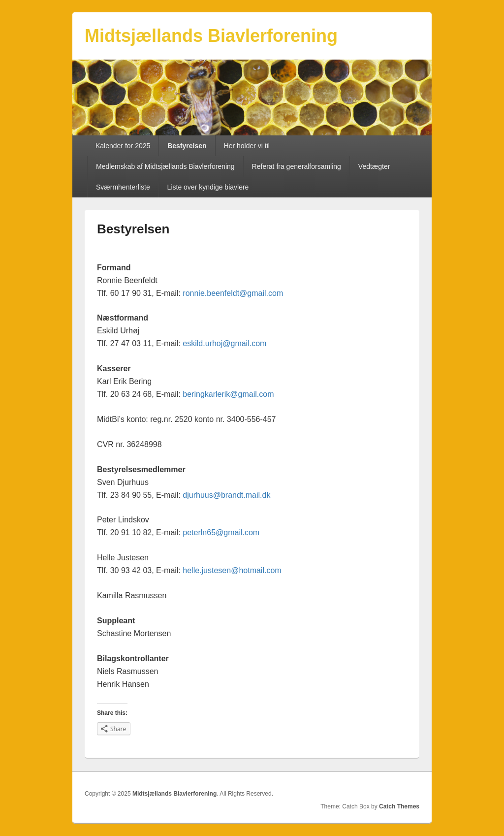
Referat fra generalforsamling (297, 166)
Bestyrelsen (187, 146)
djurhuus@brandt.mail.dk (226, 495)
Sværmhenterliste (123, 187)
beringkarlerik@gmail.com (228, 394)
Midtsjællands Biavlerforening (211, 36)
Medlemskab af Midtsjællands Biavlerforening (165, 166)
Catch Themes (399, 806)
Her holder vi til (247, 146)
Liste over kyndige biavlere (208, 187)
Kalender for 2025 (123, 146)
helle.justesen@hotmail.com (232, 570)
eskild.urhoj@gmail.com (224, 343)
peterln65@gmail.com (221, 532)
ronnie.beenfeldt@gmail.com (233, 293)
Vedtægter (374, 166)
